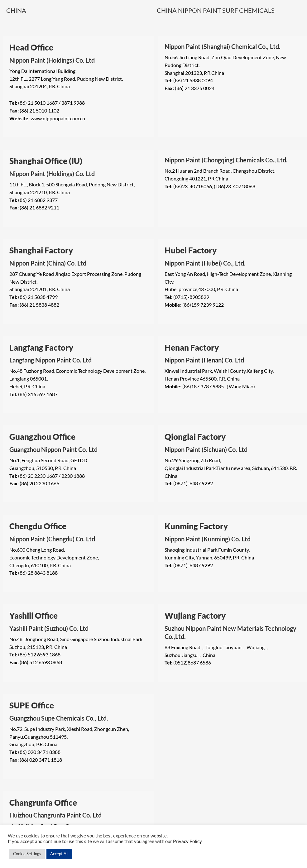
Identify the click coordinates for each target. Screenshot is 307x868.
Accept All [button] (59, 854)
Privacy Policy (187, 841)
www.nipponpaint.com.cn (58, 118)
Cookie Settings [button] (27, 854)
